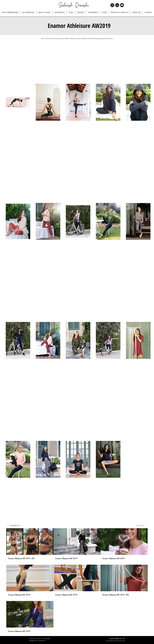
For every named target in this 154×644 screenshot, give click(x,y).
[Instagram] (112, 5)
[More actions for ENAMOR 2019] (14, 525)
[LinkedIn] (117, 5)
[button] (79, 26)
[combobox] (141, 526)
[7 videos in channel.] (77, 580)
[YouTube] (122, 5)
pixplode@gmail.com (117, 638)
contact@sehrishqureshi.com (115, 641)
